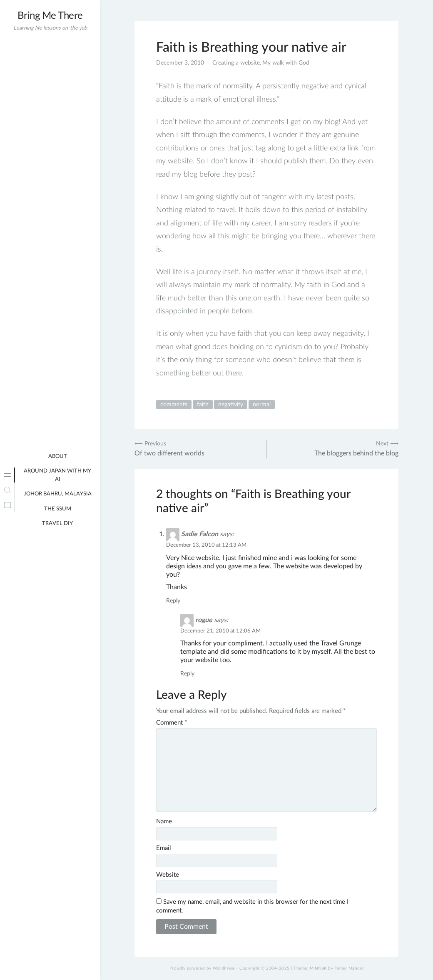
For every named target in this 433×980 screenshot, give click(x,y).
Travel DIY (57, 524)
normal (262, 405)
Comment (172, 723)
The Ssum (58, 509)
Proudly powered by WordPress (202, 968)
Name (164, 821)
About (58, 456)
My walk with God (286, 63)
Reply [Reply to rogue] (187, 674)
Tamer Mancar (349, 968)
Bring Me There (50, 16)
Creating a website (236, 63)
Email (164, 848)
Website (168, 875)
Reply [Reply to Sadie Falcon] (173, 601)
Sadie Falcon (200, 534)
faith (203, 405)
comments (174, 405)
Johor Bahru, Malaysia (58, 494)
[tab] (7, 475)
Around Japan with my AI (57, 475)
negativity (231, 405)
